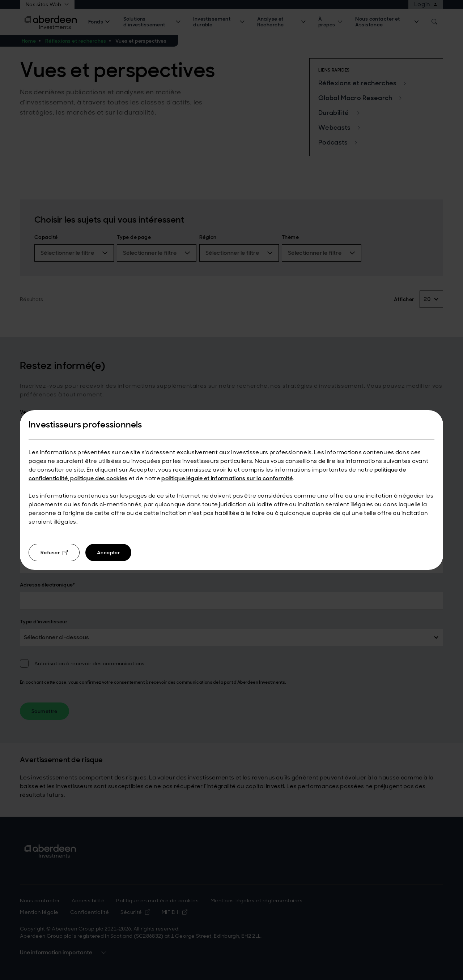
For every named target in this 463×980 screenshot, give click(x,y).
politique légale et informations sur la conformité (227, 478)
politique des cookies (99, 478)
